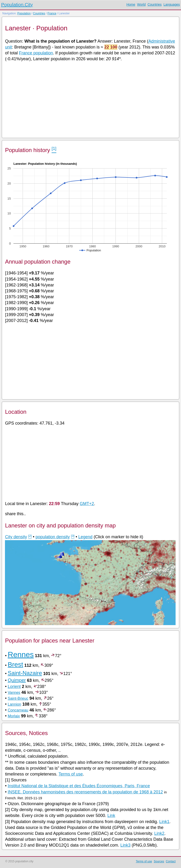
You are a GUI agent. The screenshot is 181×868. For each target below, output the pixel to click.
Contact (171, 861)
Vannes (14, 693)
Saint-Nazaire (25, 673)
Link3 (125, 845)
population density (53, 537)
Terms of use (71, 774)
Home (131, 4)
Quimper (17, 680)
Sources (159, 861)
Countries (155, 4)
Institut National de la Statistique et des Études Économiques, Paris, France (79, 786)
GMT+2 (87, 504)
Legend (85, 537)
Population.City (17, 5)
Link (111, 816)
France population (36, 53)
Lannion (14, 704)
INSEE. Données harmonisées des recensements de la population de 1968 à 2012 (85, 792)
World (141, 4)
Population (24, 13)
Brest (15, 665)
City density (16, 537)
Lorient (14, 687)
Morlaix (14, 716)
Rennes (21, 655)
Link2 (159, 833)
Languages (172, 4)
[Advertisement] (90, 99)
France (52, 13)
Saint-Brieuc (18, 698)
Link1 (164, 822)
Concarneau (18, 710)
